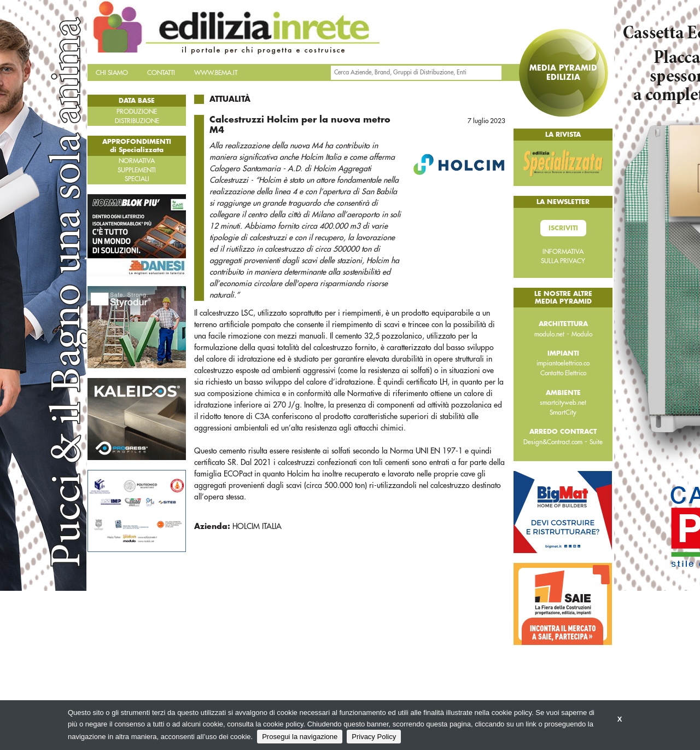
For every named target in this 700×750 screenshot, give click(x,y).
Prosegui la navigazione (300, 737)
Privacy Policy (374, 737)
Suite (596, 442)
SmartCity (563, 412)
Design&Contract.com (553, 442)
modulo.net (549, 334)
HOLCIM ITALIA (257, 526)
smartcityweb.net (563, 403)
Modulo (582, 334)
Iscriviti (563, 228)
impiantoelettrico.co (563, 363)
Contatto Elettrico (563, 373)
